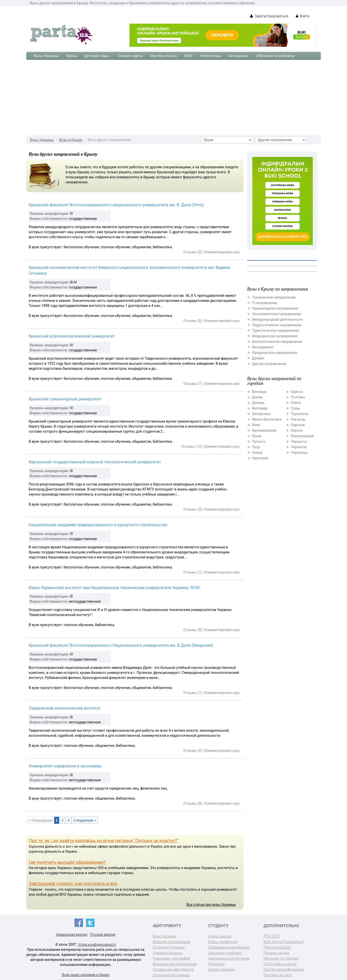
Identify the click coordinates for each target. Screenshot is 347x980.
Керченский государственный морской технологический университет (95, 462)
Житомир (260, 408)
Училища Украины (168, 953)
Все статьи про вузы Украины (211, 905)
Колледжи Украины (169, 947)
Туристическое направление (276, 331)
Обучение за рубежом (275, 56)
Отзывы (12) (192, 446)
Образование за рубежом (229, 947)
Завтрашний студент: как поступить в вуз (73, 884)
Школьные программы (171, 975)
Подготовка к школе (280, 964)
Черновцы (299, 453)
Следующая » (85, 820)
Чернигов (299, 447)
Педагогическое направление (277, 325)
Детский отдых (97, 56)
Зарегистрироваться (269, 16)
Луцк (256, 447)
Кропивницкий (264, 430)
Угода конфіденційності (97, 945)
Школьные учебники (225, 953)
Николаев (260, 458)
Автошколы (239, 56)
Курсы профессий (223, 942)
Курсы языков (220, 936)
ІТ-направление (265, 303)
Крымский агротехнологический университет (72, 336)
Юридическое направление (275, 353)
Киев (256, 425)
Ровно (296, 403)
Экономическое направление (276, 314)
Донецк (258, 403)
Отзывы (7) (193, 384)
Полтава (298, 397)
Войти (303, 16)
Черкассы (299, 441)
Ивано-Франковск (267, 419)
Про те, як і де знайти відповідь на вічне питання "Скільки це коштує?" (103, 841)
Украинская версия (72, 934)
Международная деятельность (277, 319)
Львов (257, 453)
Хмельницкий (302, 436)
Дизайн (258, 358)
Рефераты (216, 964)
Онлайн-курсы (130, 56)
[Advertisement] (173, 98)
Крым (257, 436)
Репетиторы (211, 56)
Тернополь (300, 414)
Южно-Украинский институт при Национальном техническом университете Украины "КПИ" (115, 588)
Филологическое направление (277, 342)
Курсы (72, 56)
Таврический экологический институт (65, 708)
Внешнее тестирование (172, 942)
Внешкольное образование (175, 964)
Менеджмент (263, 347)
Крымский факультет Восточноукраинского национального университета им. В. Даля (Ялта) (116, 205)
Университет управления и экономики (65, 766)
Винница (259, 392)
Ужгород (298, 419)
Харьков (298, 425)
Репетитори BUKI (277, 947)
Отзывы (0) (193, 252)
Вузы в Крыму (71, 140)
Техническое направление (274, 297)
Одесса (297, 392)
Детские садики (276, 953)
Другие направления (269, 364)
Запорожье (261, 414)
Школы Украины (222, 969)
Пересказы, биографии (171, 958)
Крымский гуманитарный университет (65, 399)
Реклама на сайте (278, 975)
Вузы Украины (46, 56)
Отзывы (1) (193, 572)
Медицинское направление (275, 336)
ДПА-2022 (272, 936)
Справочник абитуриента (173, 969)
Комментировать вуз (222, 252)
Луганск (259, 441)
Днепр (257, 397)
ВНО (188, 56)
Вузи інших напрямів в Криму (86, 975)
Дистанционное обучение (229, 958)
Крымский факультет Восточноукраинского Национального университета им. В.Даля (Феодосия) (121, 645)
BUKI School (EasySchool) (284, 942)
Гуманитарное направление (275, 308)
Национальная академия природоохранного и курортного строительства (98, 525)
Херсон (297, 430)
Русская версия (103, 934)
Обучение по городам (281, 958)
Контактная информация (284, 969)
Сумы (296, 408)
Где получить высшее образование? (67, 862)
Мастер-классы (164, 56)
